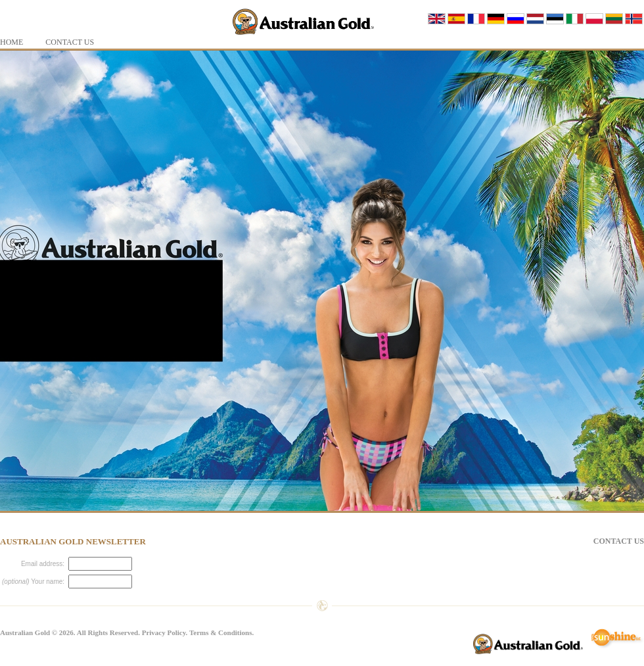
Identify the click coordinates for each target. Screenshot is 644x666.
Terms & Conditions (221, 632)
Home (11, 42)
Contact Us (619, 541)
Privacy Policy (164, 632)
